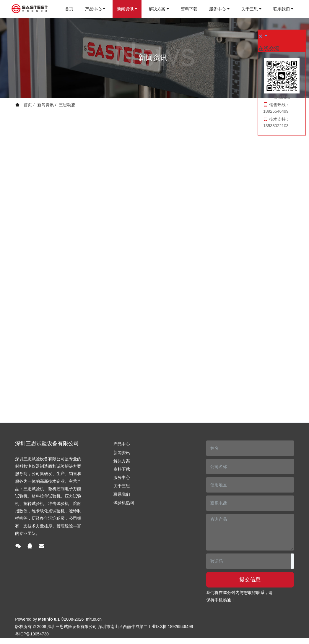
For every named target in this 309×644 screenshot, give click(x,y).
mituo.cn (94, 619)
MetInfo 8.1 (49, 619)
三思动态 (67, 105)
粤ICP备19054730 (32, 634)
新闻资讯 (45, 105)
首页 (69, 9)
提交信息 (250, 580)
